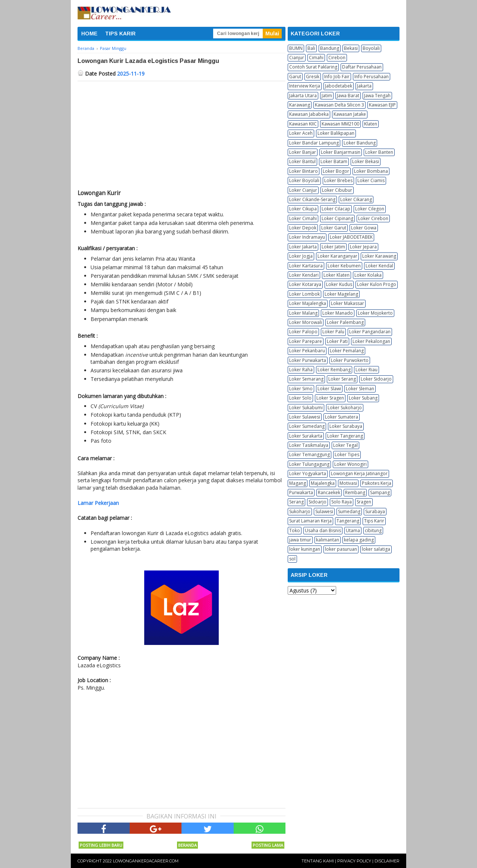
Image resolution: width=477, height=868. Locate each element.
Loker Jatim (333, 247)
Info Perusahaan (372, 77)
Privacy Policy (354, 861)
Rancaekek (329, 492)
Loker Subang (363, 398)
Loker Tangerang (345, 436)
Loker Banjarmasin (341, 152)
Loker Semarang (306, 379)
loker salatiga (376, 549)
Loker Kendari (304, 275)
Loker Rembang (334, 370)
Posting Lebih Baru (101, 845)
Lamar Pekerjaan (98, 503)
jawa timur (300, 540)
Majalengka (323, 483)
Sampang (380, 492)
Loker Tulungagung (309, 464)
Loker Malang (303, 313)
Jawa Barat (348, 96)
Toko (295, 530)
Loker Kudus (339, 284)
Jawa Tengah (377, 96)
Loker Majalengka (308, 303)
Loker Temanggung (309, 454)
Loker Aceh (301, 133)
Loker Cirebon (373, 218)
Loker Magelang (341, 294)
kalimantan (328, 540)
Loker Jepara (363, 247)
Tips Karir (374, 521)
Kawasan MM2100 (340, 124)
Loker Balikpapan (336, 133)
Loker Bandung (360, 143)
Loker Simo (301, 389)
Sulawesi (324, 511)
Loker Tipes (347, 454)
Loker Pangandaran (370, 332)
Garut (295, 77)
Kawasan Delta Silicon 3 (339, 105)
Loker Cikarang (356, 199)
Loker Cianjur (303, 190)
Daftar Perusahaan (362, 67)
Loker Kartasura (306, 266)
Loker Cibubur (337, 190)
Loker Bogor (336, 171)
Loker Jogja (301, 256)
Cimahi (316, 58)
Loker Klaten (337, 275)
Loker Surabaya (346, 426)
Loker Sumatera (342, 417)
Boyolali (371, 48)
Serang (296, 502)
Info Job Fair (337, 77)
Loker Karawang (379, 256)
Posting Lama (268, 845)
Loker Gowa (364, 228)
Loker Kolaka (368, 275)
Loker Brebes (338, 180)
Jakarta (364, 86)
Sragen (364, 502)
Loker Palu (333, 332)
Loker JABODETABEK (351, 237)
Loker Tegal (345, 445)
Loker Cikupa (303, 209)
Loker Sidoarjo (376, 379)
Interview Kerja (305, 86)
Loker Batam (334, 161)
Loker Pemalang (347, 351)
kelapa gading (359, 540)
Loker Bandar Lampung (314, 143)
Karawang (300, 105)
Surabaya (375, 511)
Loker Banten (379, 152)
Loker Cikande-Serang (312, 199)
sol (292, 559)
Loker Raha (301, 370)
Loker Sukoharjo (345, 408)
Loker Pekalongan (371, 341)
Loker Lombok (304, 294)
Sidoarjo (318, 502)
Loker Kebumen (344, 266)
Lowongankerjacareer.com (146, 861)
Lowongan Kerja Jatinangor (359, 473)
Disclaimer (387, 861)
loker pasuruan (341, 549)
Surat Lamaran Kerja (310, 521)
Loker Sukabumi (306, 408)
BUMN (296, 48)
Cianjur (297, 58)
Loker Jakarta (303, 247)
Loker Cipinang (337, 218)
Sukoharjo (300, 511)
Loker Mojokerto (375, 313)
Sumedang (349, 511)
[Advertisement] (181, 137)
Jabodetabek (339, 86)
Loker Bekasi (366, 161)
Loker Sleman (360, 389)
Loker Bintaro (304, 171)
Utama (353, 530)
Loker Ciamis (371, 180)
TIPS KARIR (120, 34)
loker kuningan (305, 549)
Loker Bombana (371, 171)
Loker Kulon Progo (377, 284)
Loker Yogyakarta (308, 473)
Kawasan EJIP (382, 105)
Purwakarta (301, 492)
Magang (298, 483)
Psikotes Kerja (377, 483)
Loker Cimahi (303, 218)
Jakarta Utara (303, 96)
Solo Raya (342, 502)
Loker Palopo (303, 332)
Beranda (187, 845)
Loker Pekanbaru (307, 351)
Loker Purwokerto (350, 360)
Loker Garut (334, 228)
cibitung (373, 530)
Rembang (355, 492)
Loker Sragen (330, 398)
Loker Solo (300, 398)
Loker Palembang (345, 322)
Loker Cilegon (370, 209)
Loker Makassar (348, 303)
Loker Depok (303, 228)
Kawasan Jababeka (309, 114)
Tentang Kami (318, 861)
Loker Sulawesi (305, 417)
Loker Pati (337, 341)
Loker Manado (338, 313)
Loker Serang (342, 379)
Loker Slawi (329, 389)
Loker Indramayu (307, 237)
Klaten (371, 124)
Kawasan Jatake (350, 114)
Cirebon (337, 58)
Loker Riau (367, 370)
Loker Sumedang (307, 426)
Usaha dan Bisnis (323, 530)
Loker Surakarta (306, 436)
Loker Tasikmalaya (309, 445)
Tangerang (348, 521)
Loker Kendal (379, 266)
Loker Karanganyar (337, 256)
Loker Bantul (302, 161)
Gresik (313, 77)
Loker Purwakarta (308, 360)
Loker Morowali (306, 322)
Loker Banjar (303, 152)
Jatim (327, 96)
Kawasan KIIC (303, 124)
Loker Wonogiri (350, 464)
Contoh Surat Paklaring (313, 67)
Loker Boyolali (304, 180)
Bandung (330, 48)
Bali (311, 48)
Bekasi (351, 48)
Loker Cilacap (336, 209)
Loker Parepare (306, 341)
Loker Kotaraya (305, 284)
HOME (89, 34)
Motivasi (348, 483)
